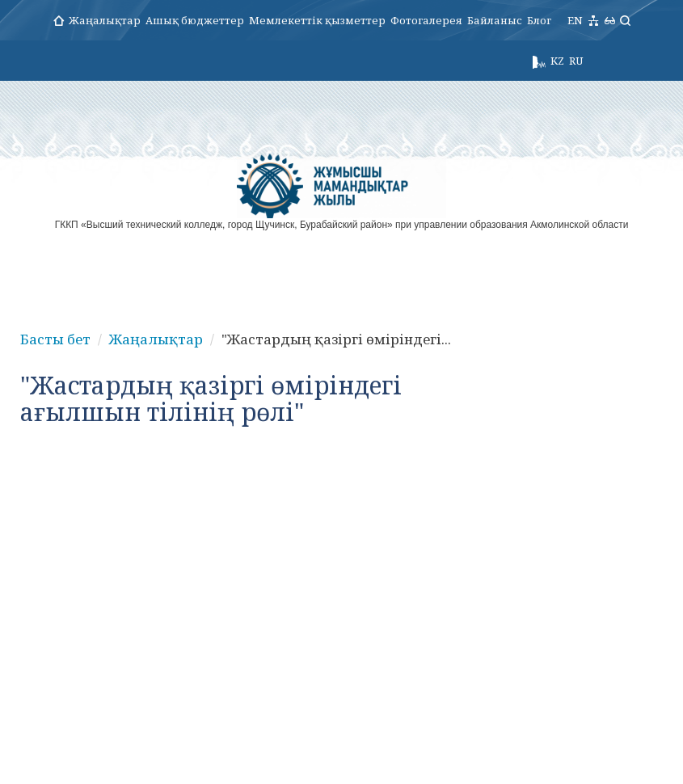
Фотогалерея (426, 20)
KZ (557, 61)
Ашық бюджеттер (195, 20)
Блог (539, 20)
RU (576, 61)
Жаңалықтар (105, 20)
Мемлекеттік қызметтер (317, 20)
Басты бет (55, 339)
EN (575, 20)
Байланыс (495, 20)
